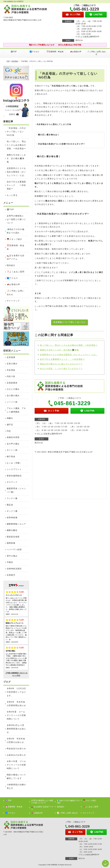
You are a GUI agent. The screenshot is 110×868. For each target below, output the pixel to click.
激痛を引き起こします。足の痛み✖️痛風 (59, 350)
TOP (8, 61)
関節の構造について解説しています (16, 777)
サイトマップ (13, 301)
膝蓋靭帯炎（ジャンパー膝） (16, 490)
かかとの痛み (13, 389)
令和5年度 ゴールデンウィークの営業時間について (16, 715)
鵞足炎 (10, 505)
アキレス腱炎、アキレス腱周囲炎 (16, 410)
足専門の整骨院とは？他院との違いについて (16, 219)
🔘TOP (14, 52)
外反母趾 (15, 61)
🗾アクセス (34, 52)
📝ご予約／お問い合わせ (96, 53)
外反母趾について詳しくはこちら (69, 322)
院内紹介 (11, 265)
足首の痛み (12, 364)
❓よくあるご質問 (16, 272)
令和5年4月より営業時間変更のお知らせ (16, 729)
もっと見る (12, 195)
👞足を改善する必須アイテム (16, 257)
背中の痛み (12, 556)
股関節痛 (11, 543)
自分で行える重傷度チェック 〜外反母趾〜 (62, 359)
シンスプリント (14, 469)
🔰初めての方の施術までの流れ (16, 231)
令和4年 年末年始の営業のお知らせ (16, 740)
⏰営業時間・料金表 (55, 52)
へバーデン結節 (14, 550)
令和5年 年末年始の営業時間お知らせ (16, 704)
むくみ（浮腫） (14, 463)
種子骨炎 (11, 457)
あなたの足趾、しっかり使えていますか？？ (61, 369)
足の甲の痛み (13, 444)
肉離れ (10, 418)
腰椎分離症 (12, 530)
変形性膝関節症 (14, 476)
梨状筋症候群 (13, 537)
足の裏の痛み (13, 396)
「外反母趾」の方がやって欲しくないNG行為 (16, 132)
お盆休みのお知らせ (16, 755)
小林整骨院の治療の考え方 (16, 786)
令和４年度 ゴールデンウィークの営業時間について (16, 765)
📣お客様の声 (76, 52)
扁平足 (10, 425)
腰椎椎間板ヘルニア (16, 524)
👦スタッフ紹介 (14, 239)
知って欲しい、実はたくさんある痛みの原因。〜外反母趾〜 (69, 345)
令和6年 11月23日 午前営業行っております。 (17, 692)
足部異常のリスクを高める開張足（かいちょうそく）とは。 (69, 355)
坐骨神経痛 (12, 518)
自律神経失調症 (14, 569)
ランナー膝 (12, 498)
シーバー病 (12, 402)
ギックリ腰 (12, 511)
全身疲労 (11, 575)
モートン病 (12, 450)
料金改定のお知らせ (16, 749)
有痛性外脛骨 (13, 437)
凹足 (9, 431)
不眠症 (10, 562)
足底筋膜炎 (12, 383)
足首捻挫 (11, 357)
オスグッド (12, 482)
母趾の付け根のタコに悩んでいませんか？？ (61, 364)
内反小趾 (11, 376)
